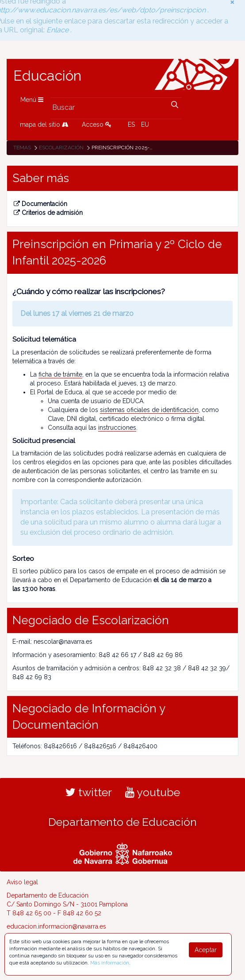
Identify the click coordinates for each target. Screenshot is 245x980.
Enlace (59, 27)
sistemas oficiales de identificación (149, 410)
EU (145, 124)
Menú (32, 100)
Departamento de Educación (122, 822)
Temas (22, 148)
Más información (110, 963)
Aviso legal (22, 882)
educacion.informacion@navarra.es (56, 926)
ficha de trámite (60, 374)
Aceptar (206, 950)
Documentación (40, 204)
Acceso (97, 124)
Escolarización (61, 148)
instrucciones (117, 428)
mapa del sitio (44, 124)
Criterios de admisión (48, 213)
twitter (89, 792)
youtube (153, 792)
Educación (47, 76)
